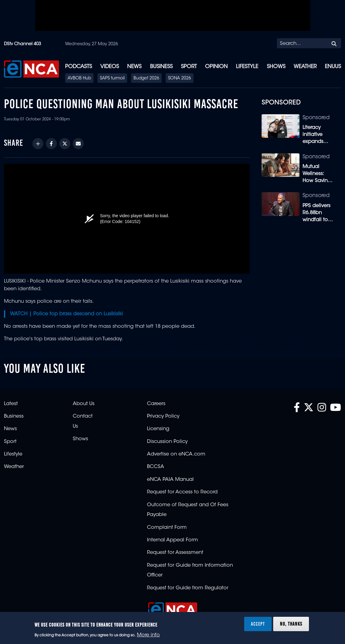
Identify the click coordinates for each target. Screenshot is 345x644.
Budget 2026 (146, 79)
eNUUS (333, 67)
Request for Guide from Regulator (188, 588)
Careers (156, 404)
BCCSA (156, 467)
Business (161, 67)
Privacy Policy (163, 416)
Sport (189, 67)
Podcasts (79, 67)
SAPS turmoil (112, 79)
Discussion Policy (167, 442)
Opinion (216, 67)
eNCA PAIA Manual (170, 480)
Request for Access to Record (182, 492)
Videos (110, 67)
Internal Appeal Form (172, 540)
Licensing (158, 429)
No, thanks (291, 624)
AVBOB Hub (79, 79)
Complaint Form (167, 528)
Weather (305, 67)
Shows (276, 67)
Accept (258, 624)
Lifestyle (247, 67)
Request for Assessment (175, 553)
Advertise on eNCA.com (176, 454)
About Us (84, 404)
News (134, 67)
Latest (11, 404)
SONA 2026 (180, 79)
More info (148, 635)
